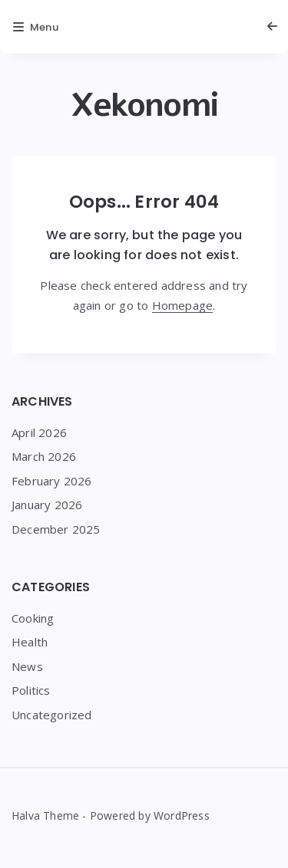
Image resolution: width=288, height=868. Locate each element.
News (27, 666)
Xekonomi (144, 105)
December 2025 (56, 529)
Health (30, 642)
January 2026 (47, 505)
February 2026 (52, 481)
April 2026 (39, 432)
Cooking (33, 618)
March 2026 (44, 456)
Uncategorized (52, 715)
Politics (31, 690)
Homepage (183, 305)
